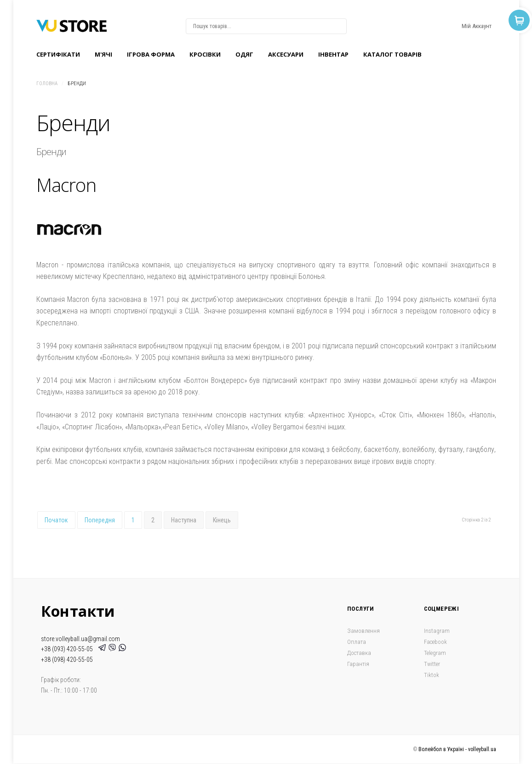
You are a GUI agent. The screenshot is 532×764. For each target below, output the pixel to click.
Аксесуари (286, 54)
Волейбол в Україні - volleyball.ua (457, 749)
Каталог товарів (392, 54)
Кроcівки (205, 54)
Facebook (435, 642)
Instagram (437, 631)
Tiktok (432, 675)
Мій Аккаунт (477, 26)
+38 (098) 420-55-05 (67, 660)
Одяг (244, 54)
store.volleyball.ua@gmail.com (80, 639)
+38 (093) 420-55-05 (68, 649)
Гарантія (358, 664)
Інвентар (333, 54)
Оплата (357, 642)
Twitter (432, 664)
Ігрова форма (151, 54)
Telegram (435, 653)
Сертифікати (58, 54)
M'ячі (103, 54)
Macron (66, 185)
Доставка (359, 653)
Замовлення (363, 631)
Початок (56, 520)
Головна (47, 84)
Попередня (100, 520)
